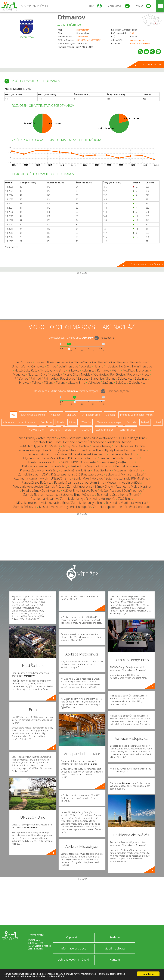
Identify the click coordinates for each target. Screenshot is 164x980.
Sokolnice (141, 378)
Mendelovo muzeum (129, 466)
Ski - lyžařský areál (91, 415)
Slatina (111, 378)
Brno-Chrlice (106, 362)
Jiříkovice (74, 370)
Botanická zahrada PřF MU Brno (127, 478)
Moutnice (19, 374)
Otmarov (71, 17)
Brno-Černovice (86, 362)
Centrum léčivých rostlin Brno (119, 458)
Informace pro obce (73, 948)
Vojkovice (94, 382)
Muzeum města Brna (128, 470)
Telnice (37, 382)
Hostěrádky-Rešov (27, 370)
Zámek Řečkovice (25, 507)
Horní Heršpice (142, 366)
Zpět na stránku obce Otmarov (147, 264)
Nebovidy (56, 374)
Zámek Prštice (55, 486)
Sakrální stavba (127, 430)
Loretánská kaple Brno (43, 462)
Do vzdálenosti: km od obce (71, 338)
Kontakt (115, 960)
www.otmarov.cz (138, 40)
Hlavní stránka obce (153, 64)
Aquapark (56, 415)
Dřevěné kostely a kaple (109, 422)
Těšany (49, 382)
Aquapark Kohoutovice (28, 486)
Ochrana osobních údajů (73, 960)
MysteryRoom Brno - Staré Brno (44, 458)
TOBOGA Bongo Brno (131, 438)
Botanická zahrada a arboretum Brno (79, 482)
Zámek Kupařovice (80, 486)
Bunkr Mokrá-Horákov (88, 478)
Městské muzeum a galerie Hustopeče (65, 507)
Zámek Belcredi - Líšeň (33, 474)
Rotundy (131, 422)
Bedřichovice (24, 362)
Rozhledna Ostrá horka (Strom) (118, 495)
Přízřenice (21, 378)
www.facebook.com (140, 43)
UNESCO (71, 415)
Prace (146, 374)
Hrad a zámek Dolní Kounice (41, 491)
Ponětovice (117, 374)
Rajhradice (51, 378)
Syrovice (24, 382)
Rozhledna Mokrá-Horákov (134, 486)
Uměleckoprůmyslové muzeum (91, 466)
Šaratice (83, 378)
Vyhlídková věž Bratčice (129, 446)
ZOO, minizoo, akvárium (33, 415)
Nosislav (86, 374)
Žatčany (108, 382)
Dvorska (86, 366)
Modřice (128, 370)
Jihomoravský (83, 30)
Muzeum (86, 430)
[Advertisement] (82, 297)
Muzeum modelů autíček (124, 482)
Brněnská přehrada (138, 507)
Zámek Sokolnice (70, 438)
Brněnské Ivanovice (60, 362)
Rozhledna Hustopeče (101, 499)
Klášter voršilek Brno (123, 454)
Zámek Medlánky (72, 499)
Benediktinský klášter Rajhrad (37, 438)
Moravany (143, 370)
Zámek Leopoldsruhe (108, 507)
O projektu (73, 937)
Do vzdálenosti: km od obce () (67, 391)
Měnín (116, 370)
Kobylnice (88, 370)
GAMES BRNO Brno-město (78, 462)
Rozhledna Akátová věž (100, 438)
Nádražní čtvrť (37, 374)
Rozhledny (46, 422)
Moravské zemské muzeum (88, 454)
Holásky (124, 366)
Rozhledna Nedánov (44, 499)
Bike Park (55, 430)
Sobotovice (125, 378)
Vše (13, 415)
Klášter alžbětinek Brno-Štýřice (46, 454)
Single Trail (70, 430)
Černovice (38, 366)
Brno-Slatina (139, 362)
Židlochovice (82, 37)
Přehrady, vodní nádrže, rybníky (136, 415)
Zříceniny (86, 422)
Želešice (121, 382)
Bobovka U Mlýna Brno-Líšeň (125, 474)
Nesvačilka (71, 374)
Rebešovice (68, 378)
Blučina (40, 362)
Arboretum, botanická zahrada (19, 422)
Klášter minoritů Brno (83, 458)
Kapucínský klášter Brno (86, 450)
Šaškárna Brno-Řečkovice (78, 495)
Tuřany (61, 382)
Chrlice (51, 366)
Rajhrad (36, 378)
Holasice (111, 366)
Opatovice (101, 374)
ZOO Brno (125, 499)
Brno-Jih (123, 362)
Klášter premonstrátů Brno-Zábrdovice (77, 474)
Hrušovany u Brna (53, 370)
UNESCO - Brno (61, 478)
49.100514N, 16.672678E (88, 40)
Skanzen (110, 415)
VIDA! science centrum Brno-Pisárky (43, 466)
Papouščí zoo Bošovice (37, 482)
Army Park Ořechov (76, 446)
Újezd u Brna (77, 382)
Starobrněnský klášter (76, 470)
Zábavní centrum (105, 430)
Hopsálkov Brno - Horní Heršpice (53, 442)
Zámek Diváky (104, 486)
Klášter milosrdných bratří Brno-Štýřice (42, 450)
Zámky (72, 422)
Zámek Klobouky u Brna (87, 503)
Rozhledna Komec (119, 442)
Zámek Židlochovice (91, 442)
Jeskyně (145, 422)
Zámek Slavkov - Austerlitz (41, 495)
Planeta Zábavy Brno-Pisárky (39, 470)
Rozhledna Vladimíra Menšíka (126, 503)
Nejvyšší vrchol (36, 430)
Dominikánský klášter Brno (116, 462)
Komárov (103, 370)
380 (132, 33)
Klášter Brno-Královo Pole (80, 491)
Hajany (98, 366)
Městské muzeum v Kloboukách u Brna (43, 503)
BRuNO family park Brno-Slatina (39, 446)
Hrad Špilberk (102, 470)
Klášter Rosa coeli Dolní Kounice (121, 491)
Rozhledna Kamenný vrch (31, 478)
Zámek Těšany (101, 446)
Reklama (115, 937)
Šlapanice (97, 378)
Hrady (60, 422)
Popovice (133, 374)
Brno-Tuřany (20, 366)
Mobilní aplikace (115, 948)
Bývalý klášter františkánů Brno (126, 450)
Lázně (158, 422)
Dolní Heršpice (68, 366)
